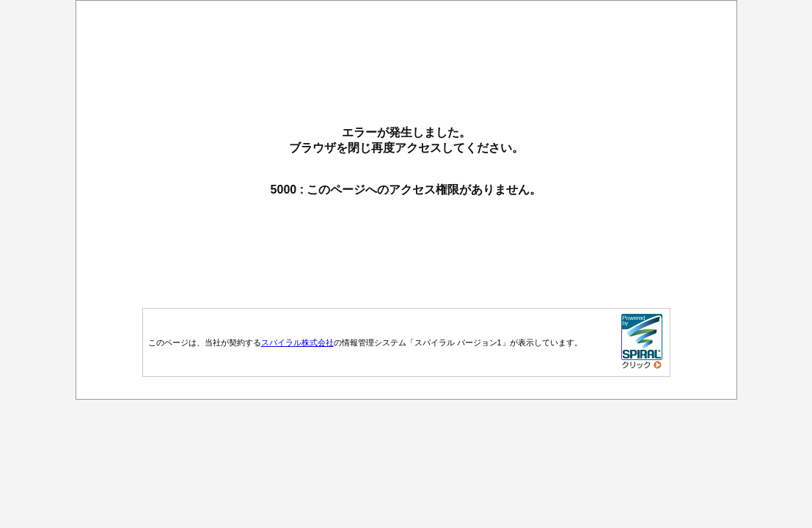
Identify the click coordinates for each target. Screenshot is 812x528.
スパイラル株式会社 (297, 342)
